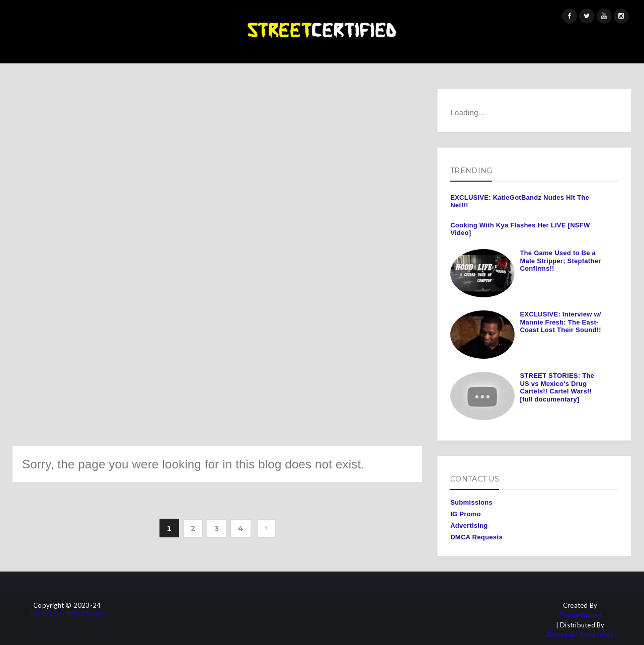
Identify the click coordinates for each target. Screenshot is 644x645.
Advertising (469, 526)
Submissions (471, 502)
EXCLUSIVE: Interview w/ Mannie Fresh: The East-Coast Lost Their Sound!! (560, 322)
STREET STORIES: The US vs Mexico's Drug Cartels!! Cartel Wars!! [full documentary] (557, 387)
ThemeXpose (580, 615)
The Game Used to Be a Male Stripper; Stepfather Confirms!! (560, 261)
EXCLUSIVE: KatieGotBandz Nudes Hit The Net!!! (520, 201)
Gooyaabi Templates (580, 635)
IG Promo (466, 514)
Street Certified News (67, 614)
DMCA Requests (476, 537)
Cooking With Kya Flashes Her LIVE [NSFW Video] (520, 229)
